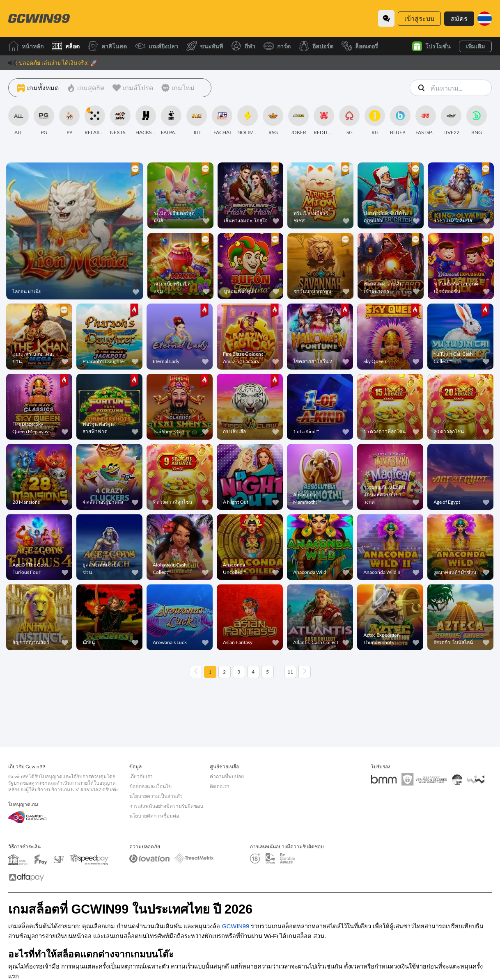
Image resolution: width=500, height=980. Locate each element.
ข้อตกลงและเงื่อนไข (150, 786)
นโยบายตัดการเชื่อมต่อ (154, 816)
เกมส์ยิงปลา (157, 46)
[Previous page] (196, 672)
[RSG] (273, 121)
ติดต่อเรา (220, 786)
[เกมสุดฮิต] (86, 88)
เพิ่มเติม (475, 46)
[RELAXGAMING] (95, 121)
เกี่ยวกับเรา (141, 776)
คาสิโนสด (107, 46)
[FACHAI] (222, 121)
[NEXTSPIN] (120, 121)
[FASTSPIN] (426, 121)
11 (290, 672)
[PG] (44, 121)
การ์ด (277, 46)
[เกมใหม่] (178, 88)
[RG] (375, 121)
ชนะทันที (205, 46)
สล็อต (66, 46)
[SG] (349, 121)
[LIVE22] (451, 121)
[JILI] (197, 121)
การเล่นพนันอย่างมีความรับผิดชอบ (166, 806)
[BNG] (477, 121)
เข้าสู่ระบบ (419, 18)
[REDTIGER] (324, 121)
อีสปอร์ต (316, 46)
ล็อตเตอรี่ (360, 46)
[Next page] (305, 672)
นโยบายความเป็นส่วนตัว (156, 796)
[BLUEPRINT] (400, 121)
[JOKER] (298, 121)
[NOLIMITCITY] (248, 121)
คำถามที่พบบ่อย (227, 776)
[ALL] (18, 121)
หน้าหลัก (26, 46)
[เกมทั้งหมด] (38, 88)
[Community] (386, 18)
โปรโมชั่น (431, 46)
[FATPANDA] (171, 121)
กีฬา (243, 46)
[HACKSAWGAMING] (146, 121)
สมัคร (459, 18)
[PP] (69, 121)
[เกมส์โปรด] (133, 88)
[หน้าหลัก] (39, 18)
